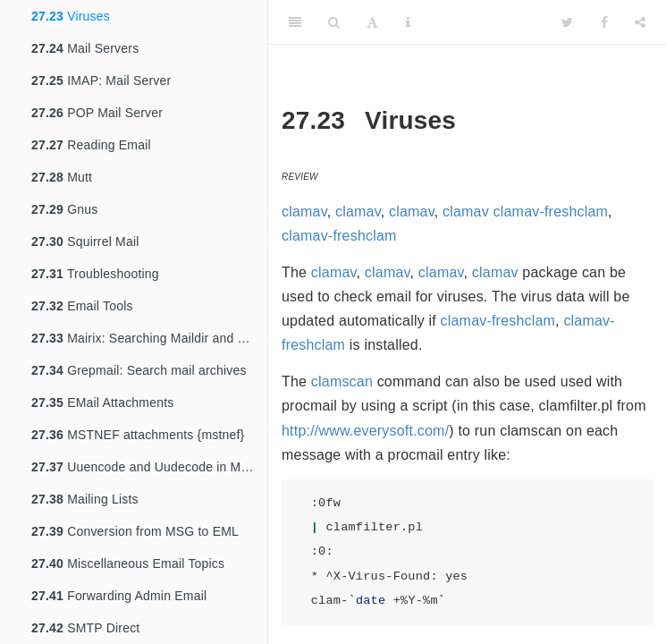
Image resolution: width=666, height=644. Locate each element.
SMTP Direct (85, 628)
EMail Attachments (102, 402)
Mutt (62, 177)
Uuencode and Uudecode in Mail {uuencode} (149, 467)
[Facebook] (604, 22)
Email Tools (82, 306)
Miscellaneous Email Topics (128, 563)
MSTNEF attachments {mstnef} (138, 435)
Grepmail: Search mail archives (139, 370)
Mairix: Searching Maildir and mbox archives (149, 338)
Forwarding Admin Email (119, 596)
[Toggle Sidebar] (295, 22)
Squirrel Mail (85, 241)
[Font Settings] (372, 22)
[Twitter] (567, 22)
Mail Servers (85, 48)
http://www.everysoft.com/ (365, 431)
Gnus (64, 209)
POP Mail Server (97, 113)
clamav (304, 212)
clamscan (342, 381)
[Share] (640, 22)
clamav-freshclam (551, 212)
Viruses (71, 16)
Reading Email (91, 145)
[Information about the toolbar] (408, 22)
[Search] (334, 22)
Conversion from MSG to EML (135, 531)
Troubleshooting (95, 274)
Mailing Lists (85, 499)
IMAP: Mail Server (101, 80)
